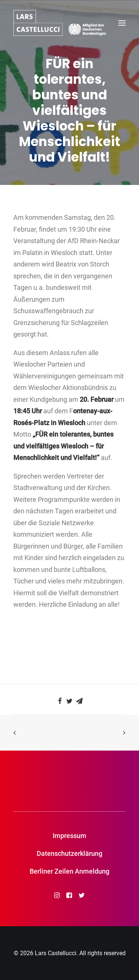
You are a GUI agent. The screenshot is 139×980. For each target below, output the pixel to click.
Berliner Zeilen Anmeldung (69, 871)
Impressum (69, 836)
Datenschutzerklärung (69, 853)
